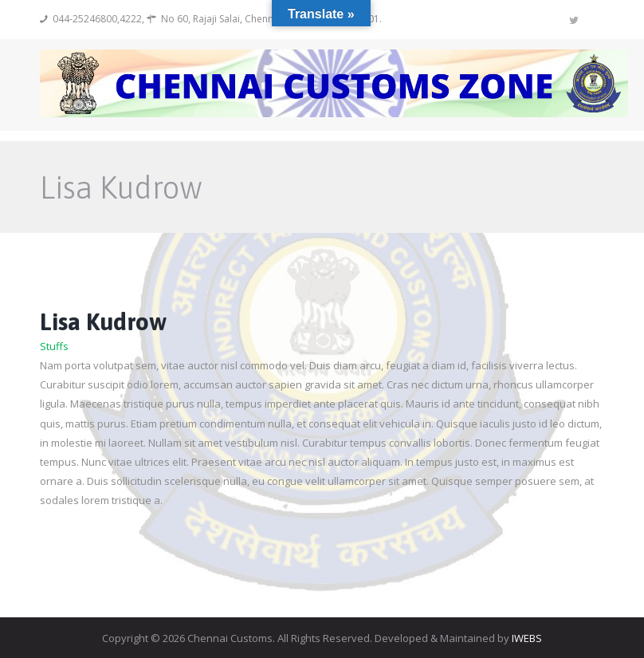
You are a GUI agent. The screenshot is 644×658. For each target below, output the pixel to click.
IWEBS (527, 638)
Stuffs (54, 346)
